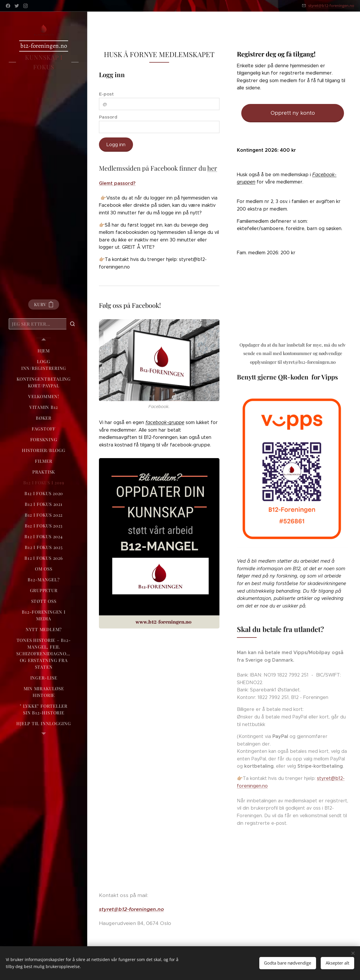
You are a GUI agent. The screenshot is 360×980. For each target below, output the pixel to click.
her (212, 168)
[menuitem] (44, 351)
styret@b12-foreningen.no (331, 6)
